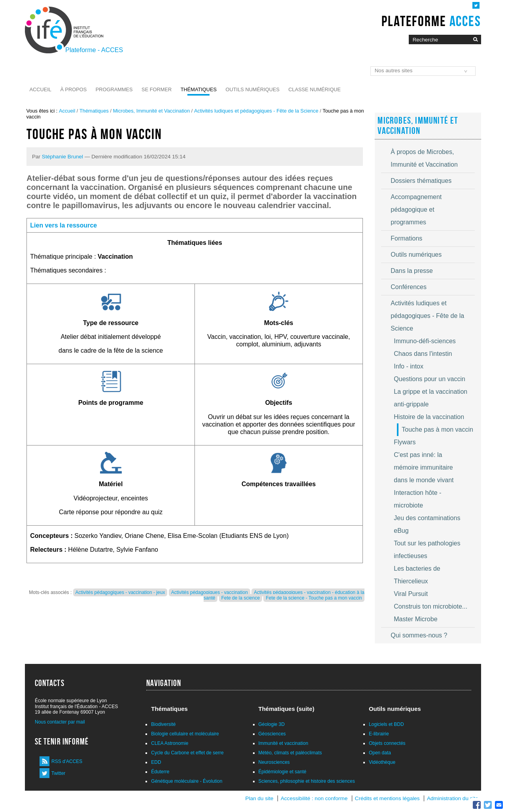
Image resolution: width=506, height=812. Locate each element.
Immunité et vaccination (283, 743)
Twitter (58, 773)
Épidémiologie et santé (282, 772)
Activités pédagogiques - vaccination (210, 592)
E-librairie (379, 734)
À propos (73, 89)
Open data (380, 753)
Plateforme (431, 21)
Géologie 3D (272, 724)
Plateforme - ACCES (94, 50)
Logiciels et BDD (386, 724)
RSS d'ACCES (67, 761)
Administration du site (453, 798)
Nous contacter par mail (60, 722)
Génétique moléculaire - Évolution (187, 781)
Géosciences (272, 734)
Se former (157, 89)
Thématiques (199, 89)
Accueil (41, 89)
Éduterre (160, 772)
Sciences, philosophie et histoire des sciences (307, 781)
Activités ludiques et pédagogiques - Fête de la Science (256, 111)
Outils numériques (253, 89)
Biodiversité (163, 724)
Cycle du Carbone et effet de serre (187, 753)
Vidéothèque (382, 762)
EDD (156, 762)
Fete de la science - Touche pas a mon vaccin (314, 598)
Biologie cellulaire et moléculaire (185, 734)
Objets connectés (387, 743)
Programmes (114, 89)
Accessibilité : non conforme (314, 798)
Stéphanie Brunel (62, 157)
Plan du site (260, 798)
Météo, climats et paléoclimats (290, 753)
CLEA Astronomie (170, 743)
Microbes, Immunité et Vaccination (152, 111)
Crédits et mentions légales (387, 798)
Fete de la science (241, 598)
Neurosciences (274, 762)
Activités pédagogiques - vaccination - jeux (120, 592)
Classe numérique (315, 89)
